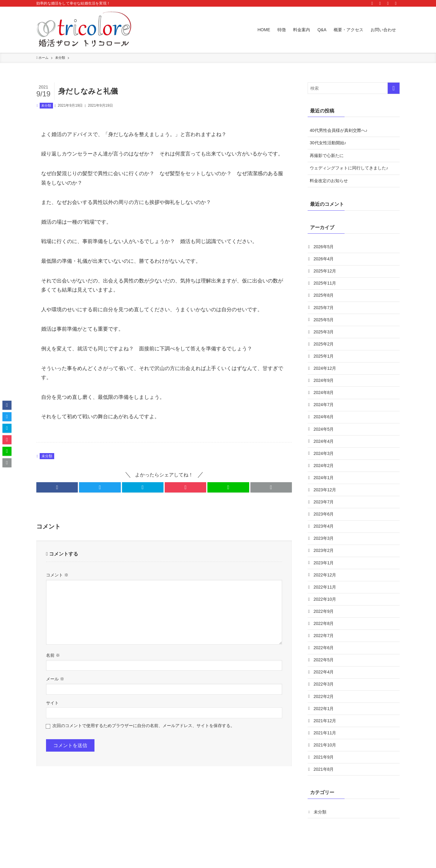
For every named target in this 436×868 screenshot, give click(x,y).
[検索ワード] (354, 88)
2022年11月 (325, 600)
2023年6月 (324, 524)
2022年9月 (324, 625)
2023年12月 (325, 499)
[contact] (388, 3)
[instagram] (372, 3)
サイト (52, 703)
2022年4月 (324, 688)
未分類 (46, 105)
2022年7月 (324, 650)
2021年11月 (325, 751)
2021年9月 (324, 776)
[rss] (380, 3)
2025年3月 (324, 335)
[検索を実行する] (394, 88)
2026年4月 (324, 259)
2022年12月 (325, 587)
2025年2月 (324, 348)
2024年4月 (324, 449)
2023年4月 (324, 537)
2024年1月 (324, 486)
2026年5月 (324, 247)
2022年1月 (324, 726)
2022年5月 (324, 676)
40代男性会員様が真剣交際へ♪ (339, 130)
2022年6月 (324, 663)
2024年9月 (324, 386)
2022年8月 (324, 638)
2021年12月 (325, 739)
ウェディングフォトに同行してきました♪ (349, 168)
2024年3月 (324, 461)
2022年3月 (324, 701)
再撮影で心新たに (327, 155)
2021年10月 (325, 764)
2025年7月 (324, 310)
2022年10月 (325, 613)
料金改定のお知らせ (329, 181)
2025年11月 (325, 285)
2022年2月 (324, 713)
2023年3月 (324, 549)
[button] (57, 487)
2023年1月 (324, 575)
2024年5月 (324, 436)
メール (55, 679)
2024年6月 (324, 423)
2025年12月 (325, 272)
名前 (53, 655)
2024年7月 (324, 411)
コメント (57, 575)
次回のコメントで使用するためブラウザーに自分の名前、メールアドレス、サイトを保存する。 (144, 726)
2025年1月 (324, 360)
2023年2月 (324, 562)
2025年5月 (324, 322)
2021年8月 (324, 789)
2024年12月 (325, 373)
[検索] (396, 3)
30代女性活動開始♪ (328, 143)
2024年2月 (324, 474)
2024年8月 (324, 398)
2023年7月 (324, 512)
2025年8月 (324, 297)
